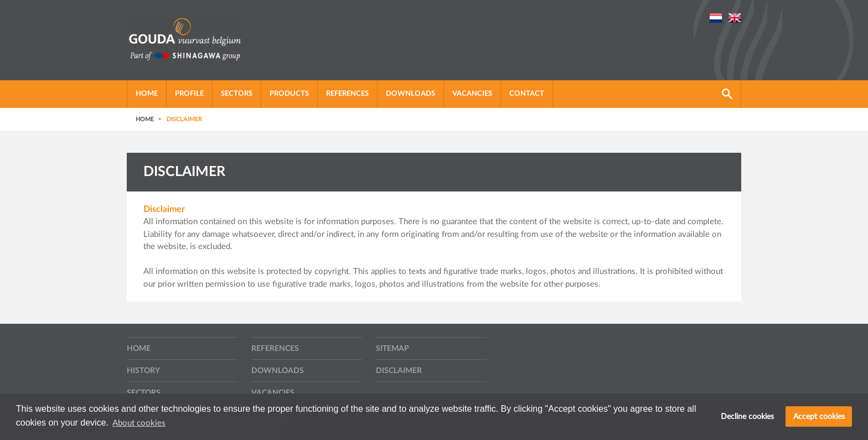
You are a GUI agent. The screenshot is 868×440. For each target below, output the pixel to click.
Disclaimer (399, 371)
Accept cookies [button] (819, 416)
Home (147, 94)
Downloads (410, 94)
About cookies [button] (139, 423)
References (347, 94)
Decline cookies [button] (747, 416)
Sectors (237, 94)
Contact (527, 94)
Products (289, 94)
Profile (189, 94)
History (143, 371)
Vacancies (472, 94)
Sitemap (392, 349)
